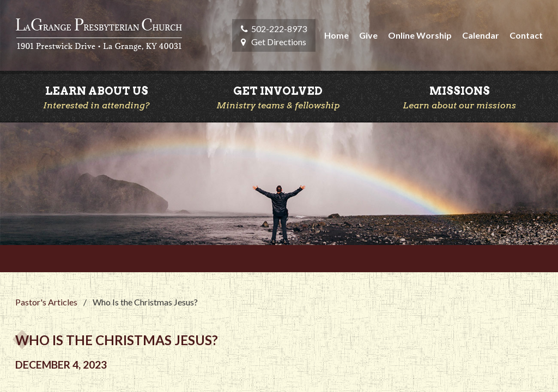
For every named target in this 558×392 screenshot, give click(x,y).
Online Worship (420, 35)
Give (368, 35)
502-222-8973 (279, 29)
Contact (526, 35)
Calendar (481, 35)
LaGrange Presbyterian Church (99, 35)
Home (336, 35)
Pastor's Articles (46, 302)
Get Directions (279, 42)
